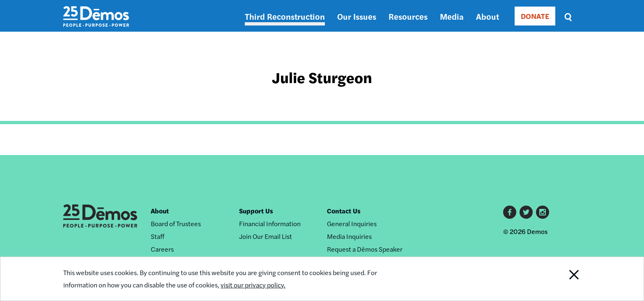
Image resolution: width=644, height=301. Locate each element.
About (488, 16)
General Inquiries (352, 223)
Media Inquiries (349, 236)
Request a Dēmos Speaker (365, 249)
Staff (158, 236)
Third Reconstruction (285, 16)
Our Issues (357, 16)
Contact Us (344, 211)
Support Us (256, 211)
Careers (162, 249)
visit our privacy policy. (253, 285)
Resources (408, 16)
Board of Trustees (176, 223)
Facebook (510, 212)
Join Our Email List (266, 236)
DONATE (535, 16)
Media (452, 16)
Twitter (526, 212)
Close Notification (564, 279)
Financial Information (270, 223)
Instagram (543, 212)
